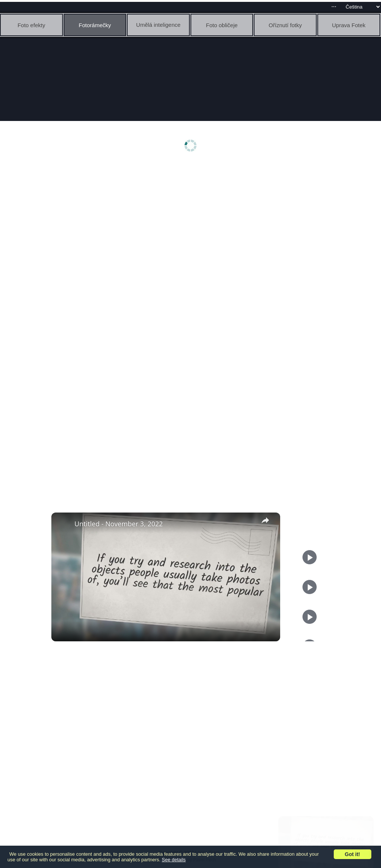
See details (174, 860)
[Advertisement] (192, 222)
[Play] (310, 587)
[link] (63, 524)
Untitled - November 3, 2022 (119, 524)
